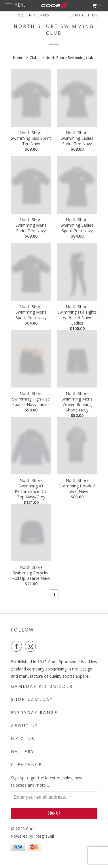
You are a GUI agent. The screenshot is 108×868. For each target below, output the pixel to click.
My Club (23, 738)
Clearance (26, 764)
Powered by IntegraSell (32, 836)
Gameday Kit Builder (42, 686)
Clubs (35, 57)
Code (31, 829)
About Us (25, 725)
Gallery (23, 751)
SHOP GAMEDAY (32, 699)
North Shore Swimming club (70, 57)
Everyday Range (34, 713)
